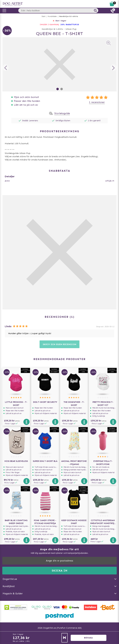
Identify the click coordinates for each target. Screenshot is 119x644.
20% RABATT (67, 25)
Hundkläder (52, 16)
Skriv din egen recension (60, 344)
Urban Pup (71, 29)
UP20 (76, 25)
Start (44, 16)
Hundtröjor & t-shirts (69, 16)
